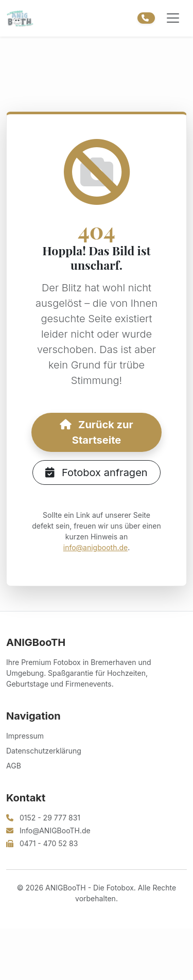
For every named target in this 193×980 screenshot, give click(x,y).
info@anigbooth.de (95, 547)
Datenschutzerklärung (44, 751)
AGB (14, 766)
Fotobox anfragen (96, 472)
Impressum (25, 736)
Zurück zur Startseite (96, 432)
